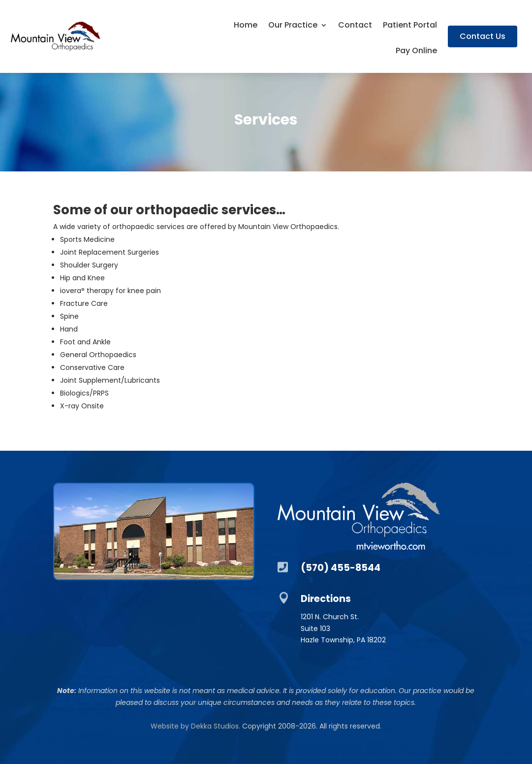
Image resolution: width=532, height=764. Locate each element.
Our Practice (293, 26)
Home (246, 26)
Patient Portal (410, 26)
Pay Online (416, 52)
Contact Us (483, 36)
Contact (355, 26)
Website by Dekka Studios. (195, 726)
